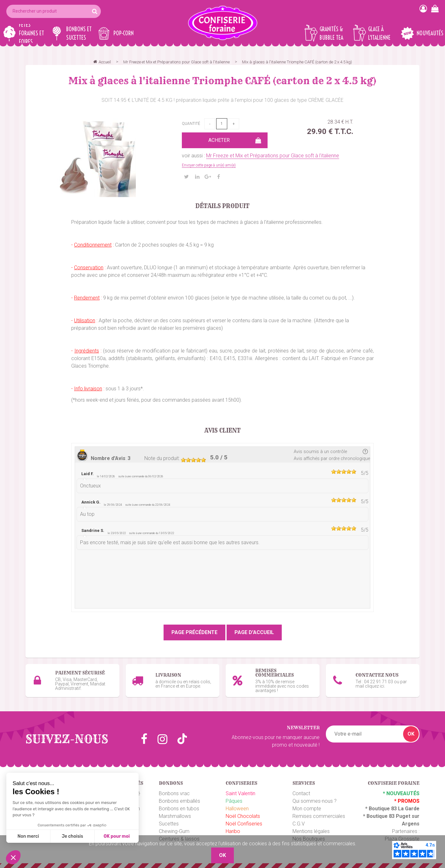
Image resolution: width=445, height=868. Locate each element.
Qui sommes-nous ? (315, 801)
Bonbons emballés (179, 801)
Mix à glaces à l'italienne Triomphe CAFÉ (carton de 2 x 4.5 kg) (222, 81)
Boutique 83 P (383, 816)
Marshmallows (175, 816)
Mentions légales (311, 831)
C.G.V (299, 824)
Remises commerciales (319, 816)
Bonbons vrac (174, 793)
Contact (301, 793)
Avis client (223, 431)
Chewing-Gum (174, 831)
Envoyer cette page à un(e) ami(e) (209, 165)
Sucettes (169, 824)
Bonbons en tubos (179, 809)
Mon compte (307, 809)
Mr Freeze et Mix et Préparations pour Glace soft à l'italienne (273, 156)
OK (411, 734)
